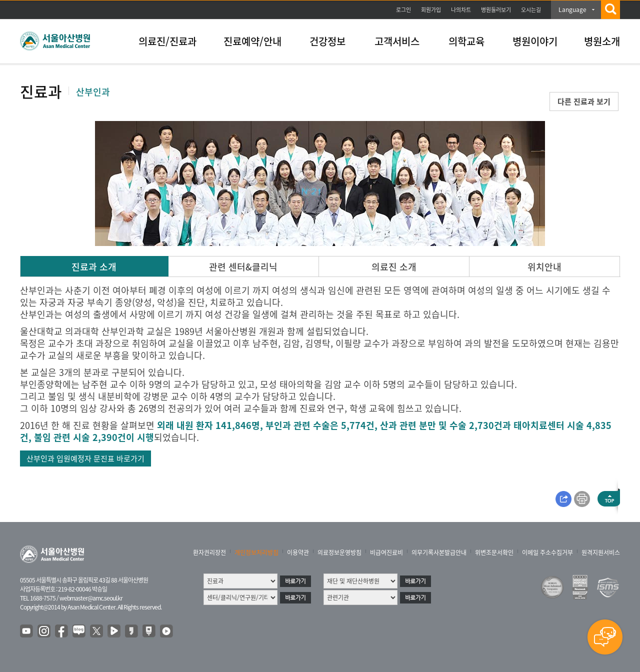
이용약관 (298, 552)
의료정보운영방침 (339, 552)
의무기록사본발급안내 (439, 552)
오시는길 (531, 10)
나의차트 (461, 10)
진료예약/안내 (252, 41)
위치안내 (544, 267)
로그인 (403, 10)
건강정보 (327, 41)
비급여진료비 (386, 552)
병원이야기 (535, 41)
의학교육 (466, 41)
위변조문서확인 (494, 552)
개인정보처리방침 (256, 552)
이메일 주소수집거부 (547, 552)
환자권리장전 (209, 552)
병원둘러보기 (496, 10)
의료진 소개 (394, 267)
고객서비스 (397, 41)
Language (572, 9)
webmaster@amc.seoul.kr (91, 598)
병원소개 (602, 41)
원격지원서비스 (601, 552)
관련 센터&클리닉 (243, 267)
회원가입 (431, 10)
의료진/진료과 (167, 41)
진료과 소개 (94, 267)
